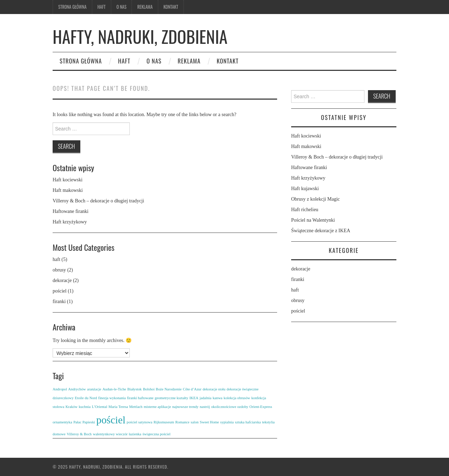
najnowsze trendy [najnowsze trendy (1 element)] (185, 407)
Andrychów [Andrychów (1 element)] (77, 389)
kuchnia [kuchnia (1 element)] (85, 407)
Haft (102, 7)
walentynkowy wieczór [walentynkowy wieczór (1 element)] (110, 434)
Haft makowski (68, 190)
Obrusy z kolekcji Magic (316, 199)
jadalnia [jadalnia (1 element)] (206, 398)
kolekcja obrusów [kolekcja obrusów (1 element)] (237, 398)
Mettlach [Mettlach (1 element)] (136, 407)
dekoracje (62, 280)
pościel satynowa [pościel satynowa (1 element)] (139, 422)
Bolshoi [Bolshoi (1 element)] (149, 389)
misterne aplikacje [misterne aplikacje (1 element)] (158, 407)
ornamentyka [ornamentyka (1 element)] (62, 422)
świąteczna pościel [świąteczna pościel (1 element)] (156, 434)
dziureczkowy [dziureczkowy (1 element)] (63, 398)
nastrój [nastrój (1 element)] (205, 407)
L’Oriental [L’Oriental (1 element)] (100, 407)
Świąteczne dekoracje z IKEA (321, 231)
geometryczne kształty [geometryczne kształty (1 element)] (172, 398)
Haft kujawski (305, 189)
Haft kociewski (68, 180)
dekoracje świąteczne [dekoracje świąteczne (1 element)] (243, 389)
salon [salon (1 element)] (195, 422)
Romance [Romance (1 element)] (182, 422)
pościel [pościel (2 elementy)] (111, 420)
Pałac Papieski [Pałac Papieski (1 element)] (84, 422)
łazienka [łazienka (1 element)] (135, 434)
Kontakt (171, 7)
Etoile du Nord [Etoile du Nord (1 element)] (86, 398)
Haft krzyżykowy (70, 222)
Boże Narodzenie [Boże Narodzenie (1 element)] (169, 389)
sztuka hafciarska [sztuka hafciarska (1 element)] (248, 422)
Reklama (145, 7)
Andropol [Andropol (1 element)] (60, 389)
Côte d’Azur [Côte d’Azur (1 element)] (192, 389)
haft (56, 259)
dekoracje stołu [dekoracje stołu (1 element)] (214, 389)
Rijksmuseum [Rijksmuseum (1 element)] (164, 422)
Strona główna (72, 7)
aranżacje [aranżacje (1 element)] (94, 389)
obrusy (59, 270)
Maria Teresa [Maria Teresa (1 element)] (118, 407)
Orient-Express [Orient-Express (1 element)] (261, 407)
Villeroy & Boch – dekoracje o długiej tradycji (98, 201)
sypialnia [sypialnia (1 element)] (227, 422)
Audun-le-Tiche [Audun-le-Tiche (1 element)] (114, 389)
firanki (59, 301)
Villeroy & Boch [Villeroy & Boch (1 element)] (79, 434)
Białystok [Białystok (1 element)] (135, 389)
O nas (121, 7)
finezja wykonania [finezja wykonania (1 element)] (112, 398)
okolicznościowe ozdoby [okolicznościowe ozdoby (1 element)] (230, 407)
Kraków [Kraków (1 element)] (72, 407)
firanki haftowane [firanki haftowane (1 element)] (140, 398)
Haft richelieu (305, 210)
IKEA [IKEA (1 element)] (194, 398)
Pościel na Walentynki (313, 220)
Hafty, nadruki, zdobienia (140, 36)
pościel (60, 291)
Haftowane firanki (71, 211)
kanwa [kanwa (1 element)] (217, 398)
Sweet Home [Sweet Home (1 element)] (210, 422)
